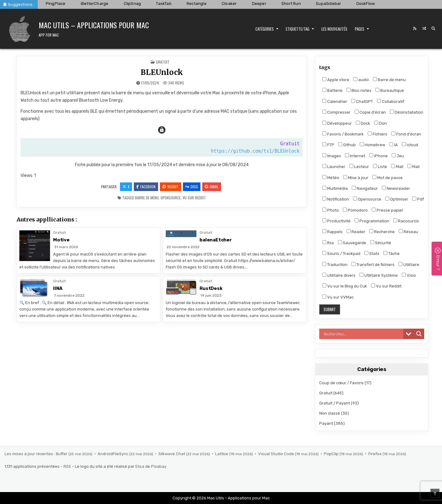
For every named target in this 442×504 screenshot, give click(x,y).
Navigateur (365, 188)
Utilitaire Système (379, 275)
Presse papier (388, 210)
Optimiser (397, 199)
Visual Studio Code (277, 454)
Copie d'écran (370, 112)
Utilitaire (409, 264)
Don (380, 123)
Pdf (418, 199)
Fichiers (378, 134)
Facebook (146, 187)
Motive (61, 240)
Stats (372, 253)
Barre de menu (147, 198)
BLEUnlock (162, 72)
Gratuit (163, 62)
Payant (326, 423)
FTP (328, 145)
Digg (192, 187)
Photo (331, 210)
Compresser (336, 112)
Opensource (171, 198)
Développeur (337, 123)
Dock (363, 123)
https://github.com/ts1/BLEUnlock (255, 151)
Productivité (336, 221)
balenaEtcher (216, 240)
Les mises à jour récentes (29, 454)
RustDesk (211, 288)
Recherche (382, 232)
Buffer (62, 454)
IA (394, 145)
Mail (397, 166)
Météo (331, 178)
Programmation (372, 221)
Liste (380, 166)
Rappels (332, 232)
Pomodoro (355, 210)
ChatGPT (362, 101)
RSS (67, 466)
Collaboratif (391, 101)
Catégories (265, 29)
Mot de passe (388, 178)
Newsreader (396, 188)
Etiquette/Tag (298, 29)
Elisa (140, 466)
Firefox (375, 454)
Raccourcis (406, 221)
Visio (409, 275)
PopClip (332, 454)
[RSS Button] (415, 29)
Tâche (392, 253)
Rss (328, 243)
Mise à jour (356, 178)
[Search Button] (433, 29)
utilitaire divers (339, 275)
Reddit (171, 187)
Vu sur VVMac (338, 297)
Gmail (212, 187)
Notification (336, 199)
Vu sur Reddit (194, 198)
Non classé (330, 413)
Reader (356, 232)
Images (332, 156)
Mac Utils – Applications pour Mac (94, 25)
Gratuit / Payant (335, 403)
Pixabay (159, 466)
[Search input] (363, 334)
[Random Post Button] (424, 29)
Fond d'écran (406, 134)
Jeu (398, 156)
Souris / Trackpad (341, 253)
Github (347, 145)
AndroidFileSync (113, 454)
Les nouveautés (334, 29)
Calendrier (335, 101)
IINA (58, 288)
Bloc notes (359, 90)
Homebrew (372, 145)
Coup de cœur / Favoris (341, 383)
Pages (360, 29)
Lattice (222, 454)
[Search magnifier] (419, 334)
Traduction (335, 264)
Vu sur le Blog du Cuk (345, 286)
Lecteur (359, 166)
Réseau (408, 232)
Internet (355, 156)
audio (361, 80)
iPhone (378, 156)
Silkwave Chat (172, 454)
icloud (410, 145)
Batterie (332, 90)
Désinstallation (407, 112)
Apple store (336, 80)
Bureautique (390, 90)
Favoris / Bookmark (343, 134)
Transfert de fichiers (373, 264)
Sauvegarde (352, 243)
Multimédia (335, 188)
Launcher (334, 166)
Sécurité (381, 243)
